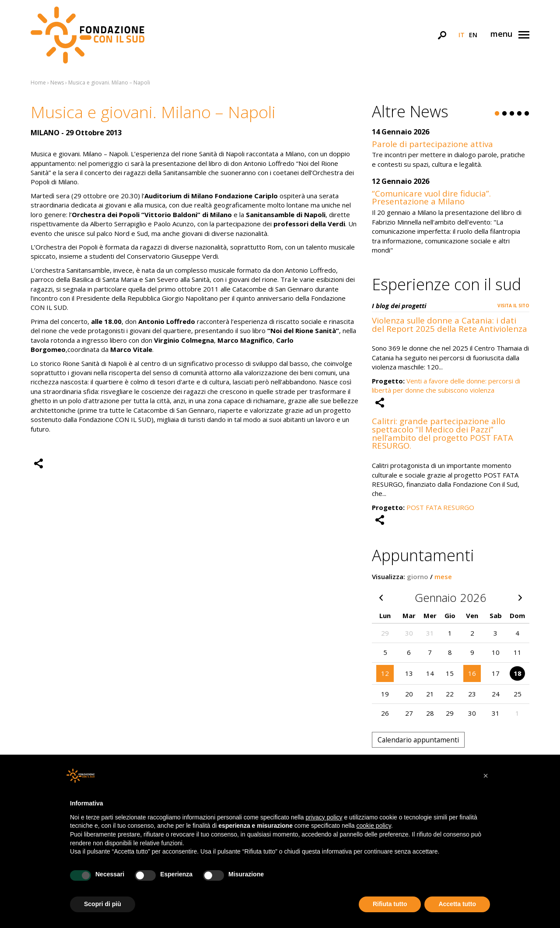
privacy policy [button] (324, 817)
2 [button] (504, 114)
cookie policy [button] (374, 826)
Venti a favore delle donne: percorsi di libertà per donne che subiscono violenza (446, 385)
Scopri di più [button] (103, 904)
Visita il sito (513, 306)
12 (385, 673)
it (462, 35)
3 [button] (512, 114)
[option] (451, 196)
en (473, 35)
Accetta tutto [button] (457, 904)
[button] (486, 776)
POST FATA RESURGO (440, 507)
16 (472, 673)
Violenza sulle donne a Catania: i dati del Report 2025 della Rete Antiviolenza (450, 324)
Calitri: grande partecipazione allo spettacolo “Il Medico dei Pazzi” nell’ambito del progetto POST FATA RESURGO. (443, 433)
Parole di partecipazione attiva (432, 144)
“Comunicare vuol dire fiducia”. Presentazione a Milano (431, 197)
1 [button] (497, 114)
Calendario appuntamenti (418, 740)
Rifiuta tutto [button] (390, 904)
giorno (418, 576)
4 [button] (519, 114)
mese (443, 576)
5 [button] (527, 114)
